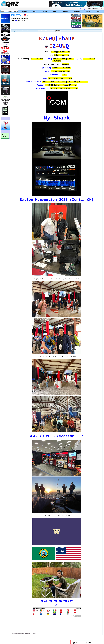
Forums (45, 11)
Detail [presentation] (21, 31)
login (78, 9)
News (35, 11)
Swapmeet (65, 11)
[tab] (15, 31)
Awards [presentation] (35, 31)
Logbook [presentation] (28, 31)
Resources (77, 11)
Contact (88, 11)
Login (98, 11)
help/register (84, 9)
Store (55, 11)
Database (24, 11)
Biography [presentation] (15, 31)
